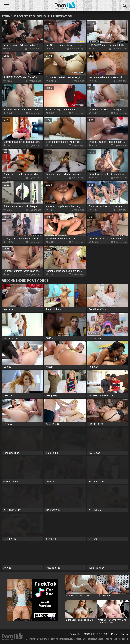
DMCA (87, 634)
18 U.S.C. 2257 (101, 634)
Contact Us (75, 634)
